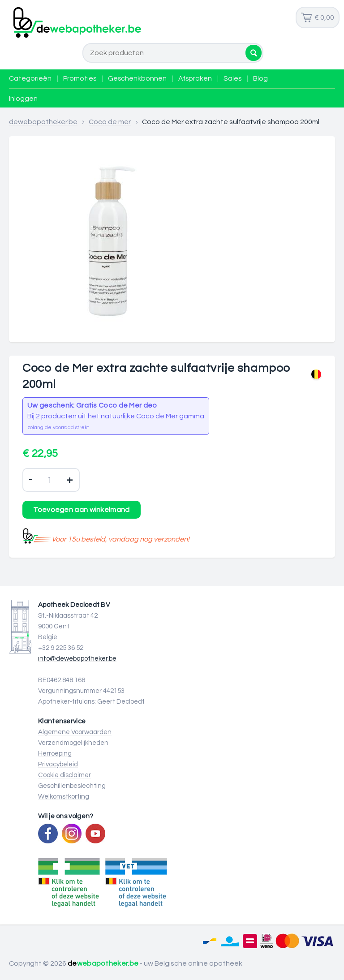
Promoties (80, 78)
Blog (260, 78)
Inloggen (23, 99)
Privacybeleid (58, 764)
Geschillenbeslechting (72, 786)
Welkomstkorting (64, 797)
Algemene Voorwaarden (75, 732)
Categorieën (30, 78)
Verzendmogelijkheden (73, 743)
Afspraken (195, 78)
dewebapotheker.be (43, 122)
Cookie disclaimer (64, 775)
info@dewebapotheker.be (77, 659)
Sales (232, 78)
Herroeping (55, 754)
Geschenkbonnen (137, 78)
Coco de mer (110, 122)
